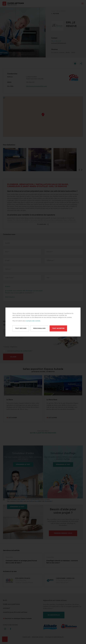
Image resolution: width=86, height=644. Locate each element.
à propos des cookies (33, 321)
